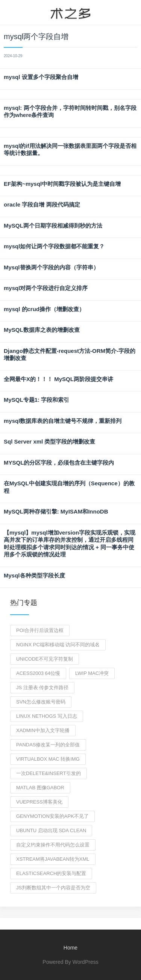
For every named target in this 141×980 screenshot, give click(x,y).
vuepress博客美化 (39, 802)
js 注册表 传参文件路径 (42, 688)
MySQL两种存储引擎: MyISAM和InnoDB (56, 511)
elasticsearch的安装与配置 (51, 873)
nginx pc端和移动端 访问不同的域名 (58, 645)
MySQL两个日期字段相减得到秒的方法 (53, 226)
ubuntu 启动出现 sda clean (51, 830)
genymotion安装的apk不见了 (52, 816)
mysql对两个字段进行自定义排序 (46, 288)
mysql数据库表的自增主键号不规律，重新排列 (63, 421)
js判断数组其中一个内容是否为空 (53, 888)
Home (70, 948)
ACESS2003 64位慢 (38, 673)
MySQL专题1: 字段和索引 (36, 400)
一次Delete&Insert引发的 (49, 773)
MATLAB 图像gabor (40, 788)
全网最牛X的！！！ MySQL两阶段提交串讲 (58, 379)
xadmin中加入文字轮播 (43, 730)
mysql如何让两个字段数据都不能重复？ (54, 246)
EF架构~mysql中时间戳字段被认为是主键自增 (62, 184)
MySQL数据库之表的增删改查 (42, 330)
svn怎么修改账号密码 (41, 702)
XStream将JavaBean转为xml (53, 859)
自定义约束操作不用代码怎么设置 (53, 845)
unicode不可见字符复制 (45, 659)
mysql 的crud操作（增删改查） (44, 309)
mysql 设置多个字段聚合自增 (41, 77)
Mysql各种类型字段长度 (34, 575)
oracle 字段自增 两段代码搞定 (42, 204)
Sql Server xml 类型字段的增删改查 (49, 441)
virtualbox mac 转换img (48, 759)
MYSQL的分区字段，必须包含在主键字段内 (59, 463)
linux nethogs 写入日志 (47, 716)
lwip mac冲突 (92, 673)
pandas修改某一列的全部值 (48, 745)
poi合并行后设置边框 (40, 630)
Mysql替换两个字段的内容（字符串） (51, 267)
